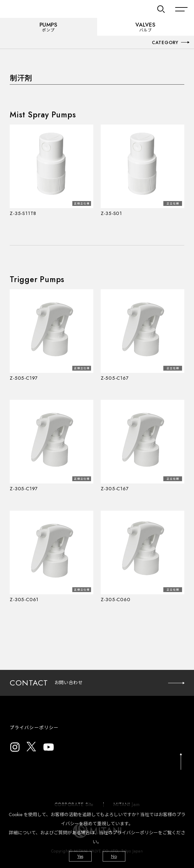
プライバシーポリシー (34, 728)
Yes (80, 856)
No (114, 856)
